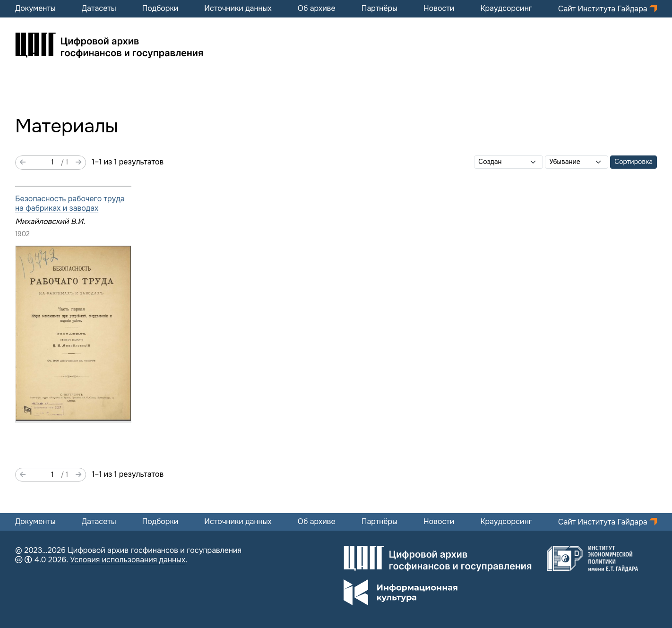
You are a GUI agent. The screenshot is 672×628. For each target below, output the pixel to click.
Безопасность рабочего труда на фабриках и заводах (70, 203)
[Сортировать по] (508, 162)
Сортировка (633, 162)
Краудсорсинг (506, 9)
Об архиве (317, 9)
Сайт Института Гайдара (604, 9)
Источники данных (238, 9)
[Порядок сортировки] (577, 162)
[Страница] (43, 163)
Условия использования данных (128, 560)
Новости (439, 9)
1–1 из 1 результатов (128, 162)
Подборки (160, 9)
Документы (35, 9)
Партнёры (379, 9)
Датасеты (99, 9)
